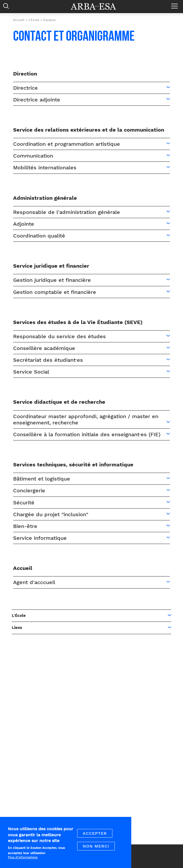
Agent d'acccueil (34, 582)
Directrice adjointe (37, 100)
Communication (33, 156)
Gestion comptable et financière (55, 292)
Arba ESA (97, 6)
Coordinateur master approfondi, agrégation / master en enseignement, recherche (86, 419)
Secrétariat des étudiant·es (48, 360)
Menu (176, 4)
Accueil (19, 20)
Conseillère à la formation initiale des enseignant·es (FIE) (87, 434)
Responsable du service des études (59, 336)
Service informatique (40, 538)
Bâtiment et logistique (42, 479)
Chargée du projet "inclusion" (51, 514)
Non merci (96, 850)
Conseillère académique (44, 348)
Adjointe (24, 224)
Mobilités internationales (45, 168)
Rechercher (7, 7)
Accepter (95, 837)
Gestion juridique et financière (52, 280)
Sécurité (24, 503)
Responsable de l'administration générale (67, 212)
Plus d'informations (23, 861)
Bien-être (25, 526)
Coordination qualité (39, 236)
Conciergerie (29, 490)
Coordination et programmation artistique (67, 144)
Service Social (31, 372)
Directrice (25, 88)
